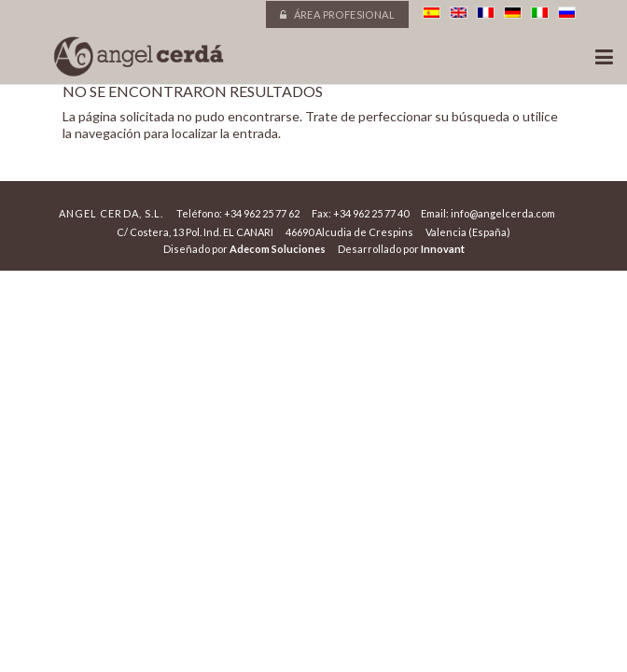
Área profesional (337, 14)
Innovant (443, 249)
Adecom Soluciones (278, 249)
